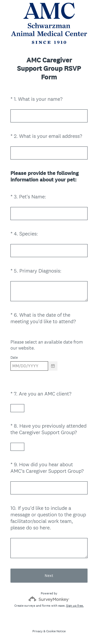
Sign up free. (75, 606)
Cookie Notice (56, 631)
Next (49, 575)
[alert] (49, 375)
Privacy (38, 631)
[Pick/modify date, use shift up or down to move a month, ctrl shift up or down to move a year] (29, 366)
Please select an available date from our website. (47, 345)
